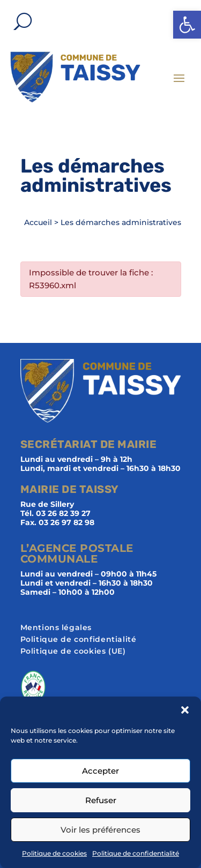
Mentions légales (56, 628)
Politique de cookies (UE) (73, 652)
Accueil (38, 222)
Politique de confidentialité (136, 853)
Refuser (101, 800)
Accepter (100, 771)
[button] (187, 25)
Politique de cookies (54, 853)
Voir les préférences (100, 830)
